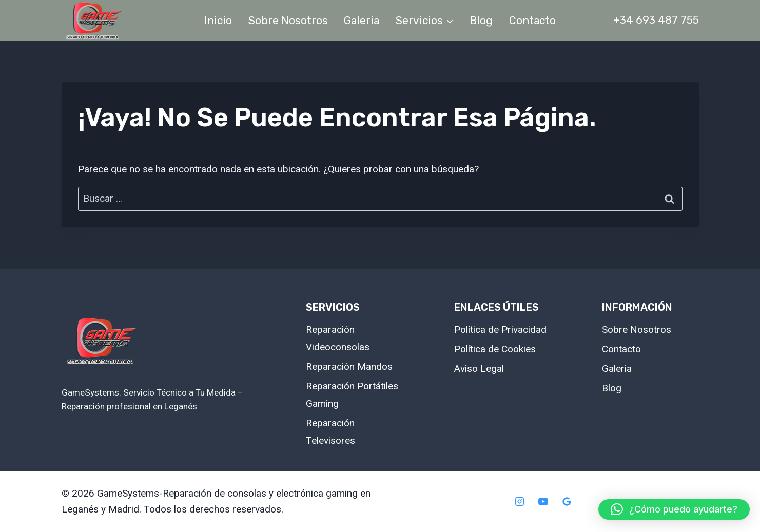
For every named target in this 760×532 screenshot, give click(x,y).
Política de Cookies (495, 349)
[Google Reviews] (567, 502)
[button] (674, 509)
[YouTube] (543, 502)
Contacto (532, 20)
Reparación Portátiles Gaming (352, 395)
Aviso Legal (479, 369)
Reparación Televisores (330, 432)
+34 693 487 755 (656, 20)
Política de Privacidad (500, 330)
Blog (481, 20)
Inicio (218, 20)
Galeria (362, 20)
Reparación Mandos (349, 367)
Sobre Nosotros (288, 20)
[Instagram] (520, 502)
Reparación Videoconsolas (338, 338)
